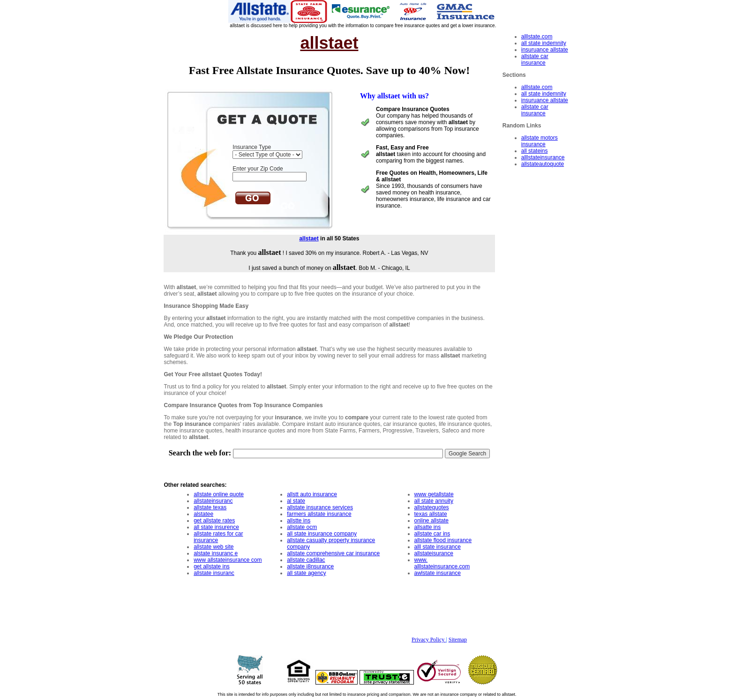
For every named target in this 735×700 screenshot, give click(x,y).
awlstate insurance (438, 573)
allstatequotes (432, 507)
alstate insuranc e (216, 553)
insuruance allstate (545, 50)
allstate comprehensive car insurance (333, 553)
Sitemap (458, 640)
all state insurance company (322, 534)
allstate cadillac (306, 560)
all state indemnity (544, 43)
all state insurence (216, 527)
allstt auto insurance (312, 494)
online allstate (431, 521)
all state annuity (434, 501)
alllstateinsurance (543, 157)
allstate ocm (302, 527)
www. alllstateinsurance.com (442, 563)
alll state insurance (438, 547)
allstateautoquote (543, 164)
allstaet (309, 238)
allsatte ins (428, 527)
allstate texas (210, 507)
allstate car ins (432, 534)
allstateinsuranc (213, 501)
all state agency (306, 573)
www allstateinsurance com (228, 560)
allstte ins (299, 521)
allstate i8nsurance (310, 566)
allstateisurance (434, 553)
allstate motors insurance (540, 141)
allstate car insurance (535, 60)
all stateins (535, 151)
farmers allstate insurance (319, 514)
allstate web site (214, 547)
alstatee (203, 514)
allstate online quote (219, 494)
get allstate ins (212, 566)
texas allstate (431, 514)
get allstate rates (214, 521)
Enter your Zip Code (258, 169)
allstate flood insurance (443, 540)
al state (296, 501)
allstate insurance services (320, 507)
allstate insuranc (214, 573)
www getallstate (434, 494)
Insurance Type (252, 147)
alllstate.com (537, 37)
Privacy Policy (429, 640)
